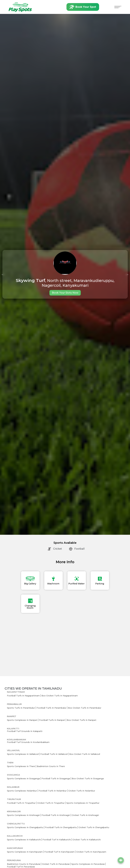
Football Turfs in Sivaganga (56, 778)
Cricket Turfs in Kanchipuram (91, 852)
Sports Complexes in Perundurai (88, 864)
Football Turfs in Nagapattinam (23, 696)
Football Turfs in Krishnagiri (56, 815)
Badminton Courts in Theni (51, 766)
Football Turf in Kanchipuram (59, 852)
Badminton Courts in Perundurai (24, 864)
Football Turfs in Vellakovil (54, 754)
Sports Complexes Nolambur (22, 791)
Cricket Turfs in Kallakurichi (87, 840)
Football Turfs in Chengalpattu (61, 827)
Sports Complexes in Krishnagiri (23, 815)
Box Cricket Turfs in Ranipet (82, 720)
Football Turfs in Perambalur (51, 708)
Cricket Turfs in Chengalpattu (94, 827)
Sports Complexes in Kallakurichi (24, 840)
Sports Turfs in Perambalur (21, 708)
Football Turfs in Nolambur (53, 791)
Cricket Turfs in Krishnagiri (85, 815)
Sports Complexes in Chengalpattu (25, 827)
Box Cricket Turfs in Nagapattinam (60, 696)
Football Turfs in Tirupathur (21, 803)
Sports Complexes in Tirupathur (83, 803)
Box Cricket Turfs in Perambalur (85, 708)
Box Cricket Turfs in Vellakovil (85, 754)
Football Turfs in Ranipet (52, 720)
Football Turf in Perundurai (21, 867)
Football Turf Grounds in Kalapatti (25, 731)
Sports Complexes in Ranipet (22, 720)
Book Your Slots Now (65, 293)
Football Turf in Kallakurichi (57, 840)
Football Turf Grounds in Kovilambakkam (28, 742)
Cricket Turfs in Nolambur (82, 791)
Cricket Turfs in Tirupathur (51, 803)
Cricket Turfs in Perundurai (56, 864)
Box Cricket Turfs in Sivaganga (88, 778)
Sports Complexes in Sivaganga (23, 778)
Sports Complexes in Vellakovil (23, 754)
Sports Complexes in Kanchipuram (25, 852)
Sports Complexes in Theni (21, 766)
